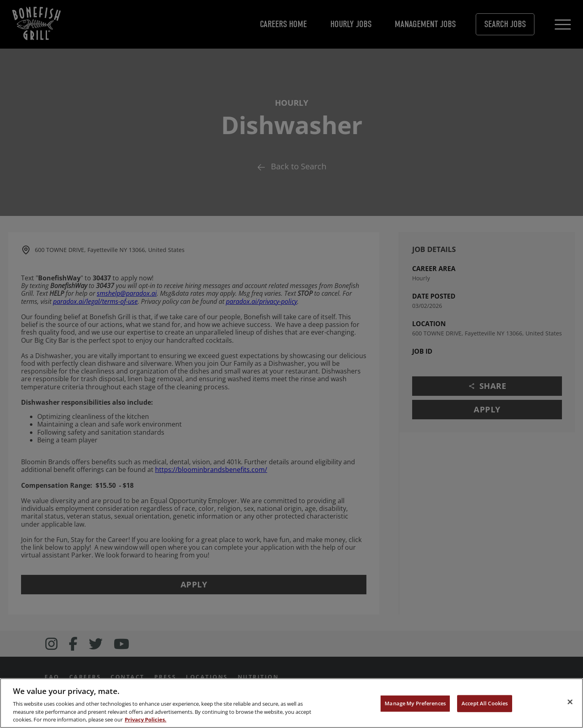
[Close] (570, 702)
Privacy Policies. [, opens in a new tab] (146, 719)
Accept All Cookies (485, 703)
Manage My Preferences (415, 703)
